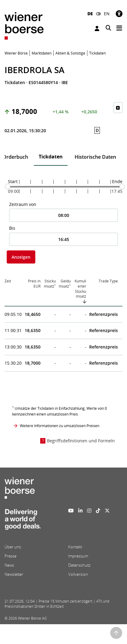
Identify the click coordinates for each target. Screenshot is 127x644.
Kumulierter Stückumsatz (80, 289)
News (9, 565)
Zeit (8, 281)
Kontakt (75, 547)
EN (107, 14)
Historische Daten (95, 157)
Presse (11, 556)
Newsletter (14, 574)
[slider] (8, 186)
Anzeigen (21, 257)
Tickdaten (51, 157)
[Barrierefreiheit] (119, 14)
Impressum (78, 556)
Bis (12, 228)
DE (90, 14)
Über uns (13, 547)
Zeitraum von (23, 204)
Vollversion (78, 574)
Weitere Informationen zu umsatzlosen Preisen (60, 426)
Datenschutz (79, 565)
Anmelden (97, 28)
